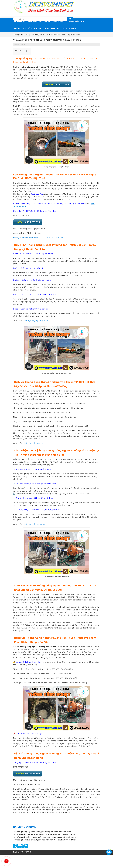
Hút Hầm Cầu (35, 21)
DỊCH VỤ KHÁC (69, 29)
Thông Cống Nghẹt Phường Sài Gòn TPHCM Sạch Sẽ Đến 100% (45, 834)
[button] (26, 51)
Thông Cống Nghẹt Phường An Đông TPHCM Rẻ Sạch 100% (43, 832)
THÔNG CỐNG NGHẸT (54, 21)
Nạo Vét (38, 29)
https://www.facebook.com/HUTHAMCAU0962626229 (38, 238)
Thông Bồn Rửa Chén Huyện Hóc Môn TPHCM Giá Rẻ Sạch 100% (46, 837)
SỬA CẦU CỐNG (53, 29)
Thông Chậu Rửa (23, 29)
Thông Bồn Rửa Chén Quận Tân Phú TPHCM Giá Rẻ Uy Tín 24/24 (46, 840)
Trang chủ (20, 21)
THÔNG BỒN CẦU (76, 21)
